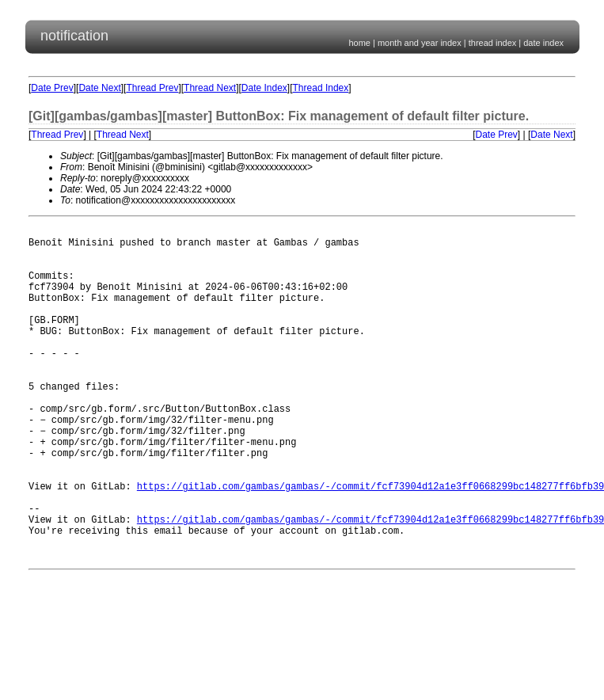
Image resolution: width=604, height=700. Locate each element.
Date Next (99, 88)
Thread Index (321, 88)
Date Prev (52, 88)
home (359, 43)
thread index (493, 43)
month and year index (420, 43)
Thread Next (210, 88)
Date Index (264, 88)
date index (543, 43)
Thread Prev (152, 88)
